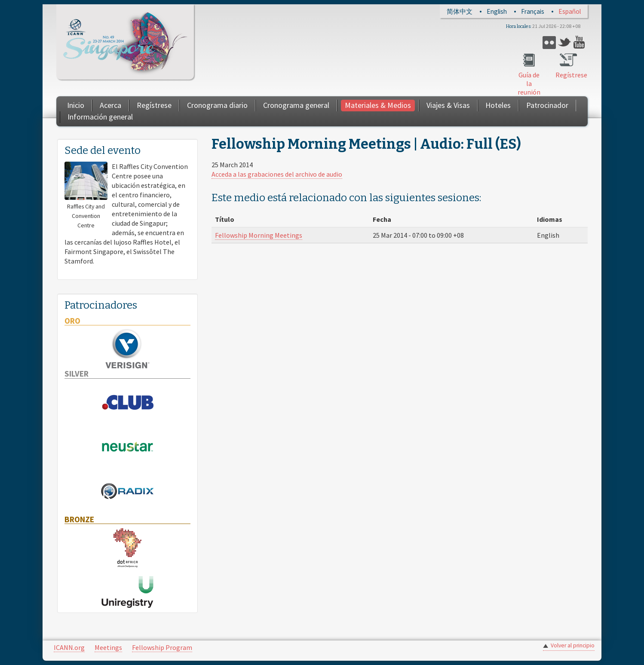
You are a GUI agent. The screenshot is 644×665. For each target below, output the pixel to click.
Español (570, 11)
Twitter (565, 42)
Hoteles (498, 105)
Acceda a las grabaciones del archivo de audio (277, 174)
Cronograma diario (217, 105)
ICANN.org (69, 647)
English (497, 11)
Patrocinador (547, 105)
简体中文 (460, 11)
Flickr (549, 42)
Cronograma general (296, 105)
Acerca (110, 105)
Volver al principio (573, 645)
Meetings (108, 647)
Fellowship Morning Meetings (259, 235)
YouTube (580, 42)
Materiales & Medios (378, 105)
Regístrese (568, 75)
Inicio (76, 105)
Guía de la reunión (529, 83)
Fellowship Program (162, 647)
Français (533, 11)
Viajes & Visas (448, 105)
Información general (100, 117)
